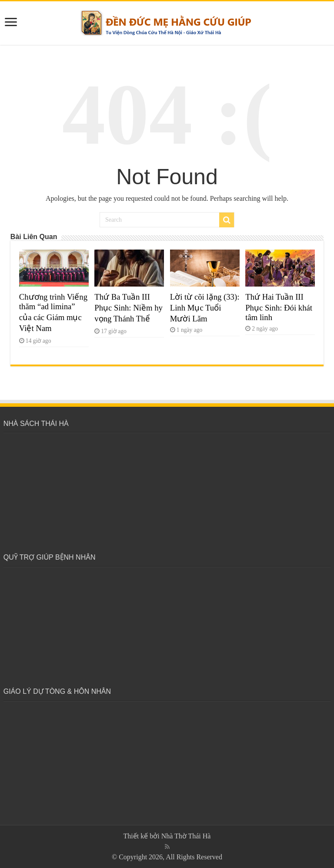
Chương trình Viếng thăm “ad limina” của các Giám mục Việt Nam (53, 312)
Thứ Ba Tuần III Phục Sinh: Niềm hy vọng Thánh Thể (129, 308)
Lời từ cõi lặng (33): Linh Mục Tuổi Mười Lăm (205, 308)
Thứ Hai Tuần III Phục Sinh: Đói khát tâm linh (279, 307)
